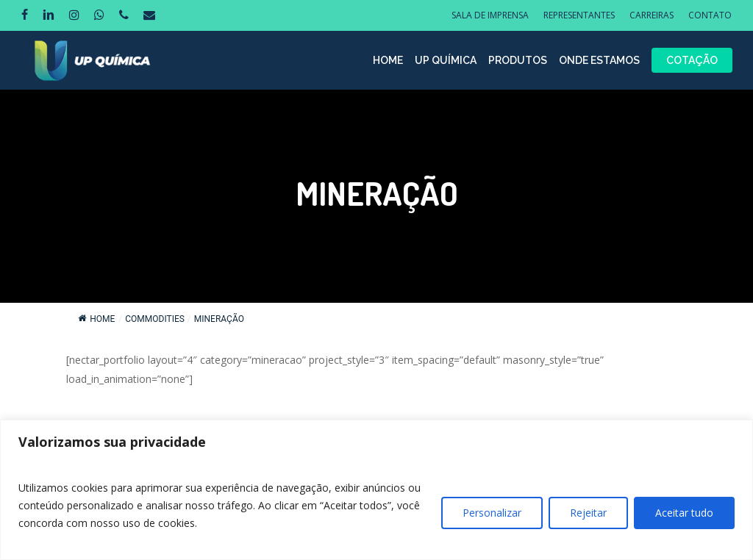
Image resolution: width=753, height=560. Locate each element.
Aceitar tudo (684, 513)
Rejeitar (588, 513)
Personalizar (492, 513)
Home (96, 319)
